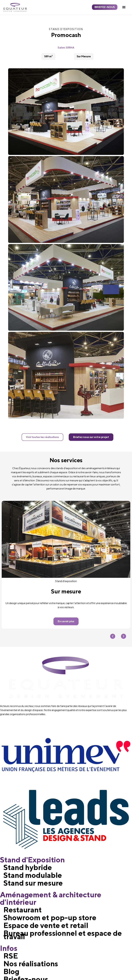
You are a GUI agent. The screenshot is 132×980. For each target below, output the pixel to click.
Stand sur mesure (33, 883)
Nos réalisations (31, 964)
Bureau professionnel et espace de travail (63, 935)
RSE (11, 956)
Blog (11, 972)
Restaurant (23, 910)
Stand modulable (33, 875)
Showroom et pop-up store (50, 918)
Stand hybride (28, 867)
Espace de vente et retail (46, 925)
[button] (124, 7)
